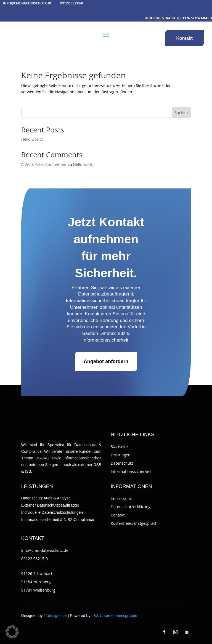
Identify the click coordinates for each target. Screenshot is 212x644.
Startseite (119, 447)
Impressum (121, 498)
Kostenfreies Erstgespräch (134, 523)
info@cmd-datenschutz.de (27, 3)
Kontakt (184, 38)
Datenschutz (122, 463)
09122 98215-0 (71, 3)
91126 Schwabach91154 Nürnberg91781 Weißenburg (38, 582)
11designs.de (55, 616)
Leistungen (121, 455)
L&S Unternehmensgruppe (114, 616)
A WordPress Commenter (44, 164)
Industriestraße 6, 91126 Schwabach (178, 18)
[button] (12, 632)
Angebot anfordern (106, 361)
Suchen (181, 112)
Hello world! (32, 139)
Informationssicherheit (131, 471)
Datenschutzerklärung (131, 507)
